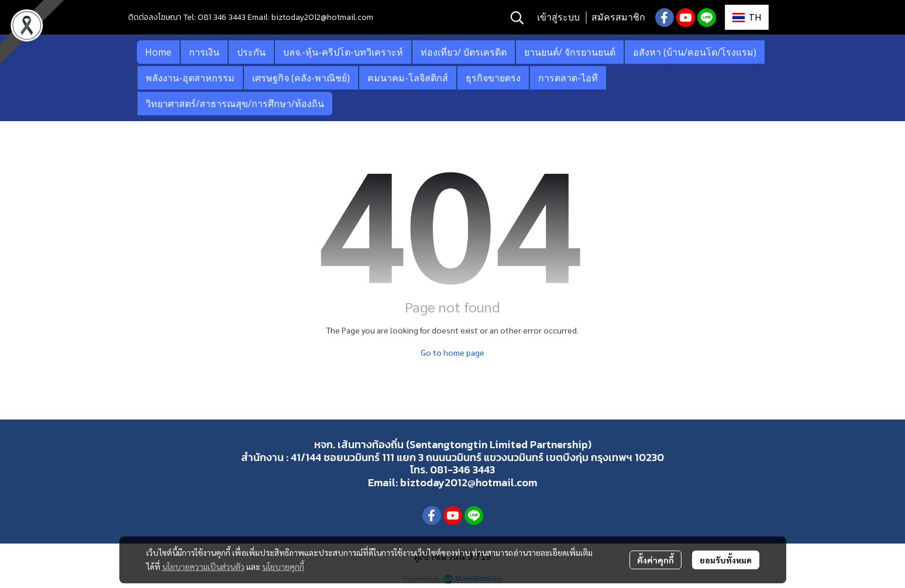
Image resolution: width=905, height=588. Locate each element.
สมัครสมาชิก (618, 17)
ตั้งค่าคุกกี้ (655, 560)
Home (158, 52)
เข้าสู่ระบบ (558, 17)
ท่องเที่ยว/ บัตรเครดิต (464, 52)
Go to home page (452, 352)
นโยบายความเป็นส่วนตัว (203, 566)
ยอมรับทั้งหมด (726, 560)
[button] (517, 18)
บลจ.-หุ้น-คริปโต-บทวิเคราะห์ (343, 52)
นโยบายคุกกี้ (283, 566)
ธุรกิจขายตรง (493, 78)
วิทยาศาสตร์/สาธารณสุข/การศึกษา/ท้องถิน (235, 104)
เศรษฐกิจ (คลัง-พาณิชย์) (301, 78)
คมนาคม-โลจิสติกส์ (408, 78)
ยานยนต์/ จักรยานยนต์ (570, 52)
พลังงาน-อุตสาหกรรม (190, 78)
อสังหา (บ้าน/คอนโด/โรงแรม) (695, 52)
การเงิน (204, 52)
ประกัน (251, 52)
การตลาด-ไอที (568, 78)
